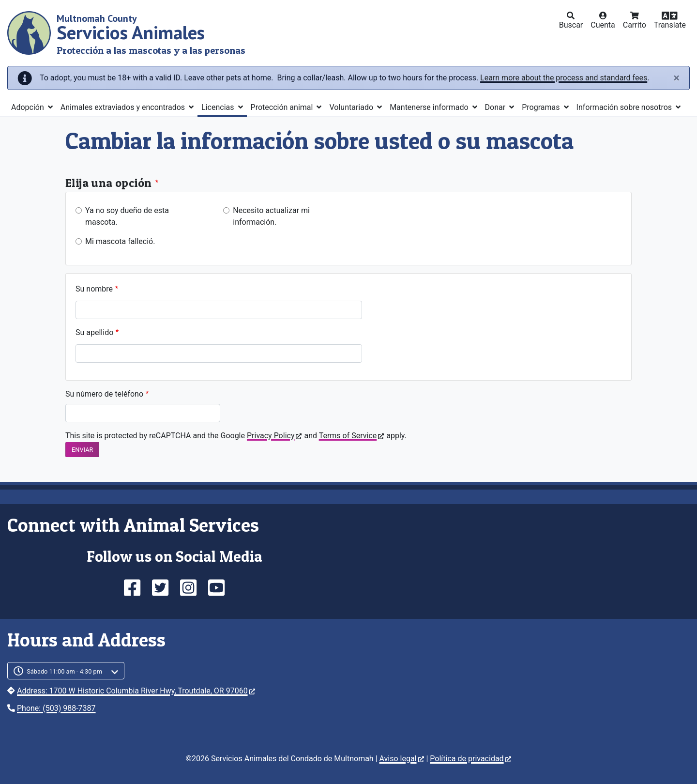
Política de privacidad (470, 759)
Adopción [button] (29, 107)
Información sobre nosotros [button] (625, 107)
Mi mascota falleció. (120, 241)
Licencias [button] (219, 107)
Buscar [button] (571, 25)
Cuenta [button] (603, 25)
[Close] (676, 78)
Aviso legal (402, 759)
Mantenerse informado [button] (430, 107)
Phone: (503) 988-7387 (56, 708)
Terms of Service (352, 436)
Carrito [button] (635, 25)
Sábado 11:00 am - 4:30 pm (64, 671)
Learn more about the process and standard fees (564, 78)
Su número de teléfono (104, 394)
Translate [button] (670, 25)
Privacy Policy (274, 436)
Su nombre (94, 289)
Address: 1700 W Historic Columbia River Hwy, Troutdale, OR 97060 (136, 691)
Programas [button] (542, 107)
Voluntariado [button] (352, 107)
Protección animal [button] (283, 107)
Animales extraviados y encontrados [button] (124, 107)
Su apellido (94, 332)
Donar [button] (496, 107)
